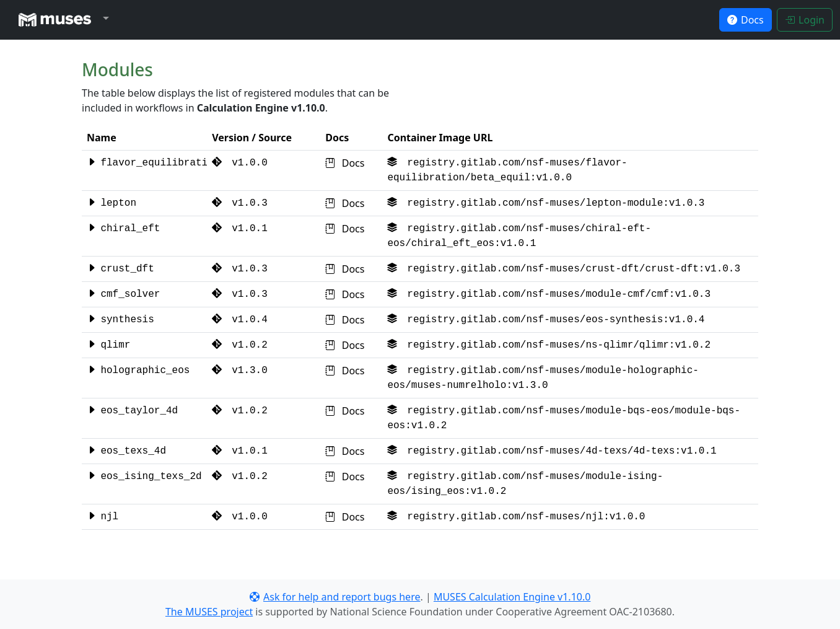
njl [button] (103, 517)
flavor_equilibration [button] (153, 163)
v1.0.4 (240, 320)
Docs (345, 163)
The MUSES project (209, 612)
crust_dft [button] (120, 269)
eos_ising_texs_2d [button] (144, 477)
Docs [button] (746, 20)
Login (805, 20)
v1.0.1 (240, 229)
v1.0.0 (240, 163)
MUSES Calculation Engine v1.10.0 (512, 597)
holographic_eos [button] (138, 371)
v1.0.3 (240, 203)
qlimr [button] (108, 345)
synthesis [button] (120, 320)
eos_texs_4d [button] (126, 451)
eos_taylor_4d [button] (132, 411)
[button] (61, 20)
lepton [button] (112, 203)
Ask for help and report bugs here (335, 597)
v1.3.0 (240, 371)
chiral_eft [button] (123, 229)
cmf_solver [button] (123, 294)
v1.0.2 (240, 345)
